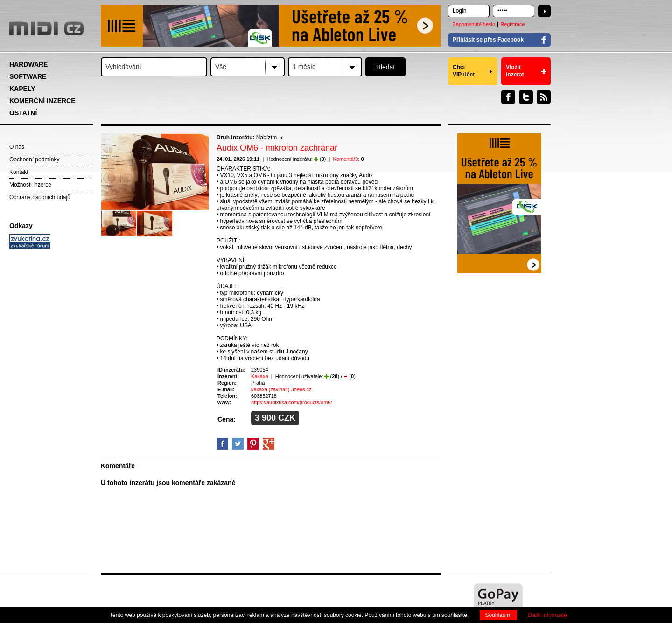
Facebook (508, 97)
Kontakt (19, 172)
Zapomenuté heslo (474, 24)
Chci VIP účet (464, 71)
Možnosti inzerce (30, 185)
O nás (17, 147)
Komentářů (346, 159)
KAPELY (22, 89)
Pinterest (253, 444)
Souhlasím (499, 615)
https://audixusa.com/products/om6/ (292, 402)
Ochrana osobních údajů (40, 197)
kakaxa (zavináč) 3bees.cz (281, 389)
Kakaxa (260, 376)
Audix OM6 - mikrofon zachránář (277, 148)
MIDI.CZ (47, 28)
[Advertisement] (51, 395)
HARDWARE (28, 64)
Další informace (548, 615)
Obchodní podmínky (34, 159)
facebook (222, 444)
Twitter (526, 97)
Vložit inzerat (515, 71)
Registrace (513, 24)
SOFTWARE (28, 76)
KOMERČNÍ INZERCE (42, 101)
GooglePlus (269, 444)
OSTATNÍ (23, 113)
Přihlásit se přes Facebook (488, 40)
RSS (544, 97)
